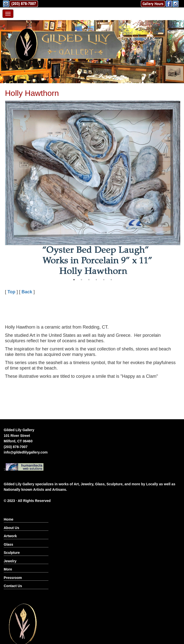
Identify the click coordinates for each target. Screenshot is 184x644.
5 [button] (104, 280)
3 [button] (89, 280)
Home (9, 519)
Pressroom (13, 578)
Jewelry (10, 561)
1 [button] (74, 280)
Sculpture (12, 553)
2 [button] (81, 280)
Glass (8, 544)
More (8, 569)
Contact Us (13, 586)
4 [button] (96, 280)
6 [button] (111, 280)
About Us (11, 528)
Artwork (10, 536)
